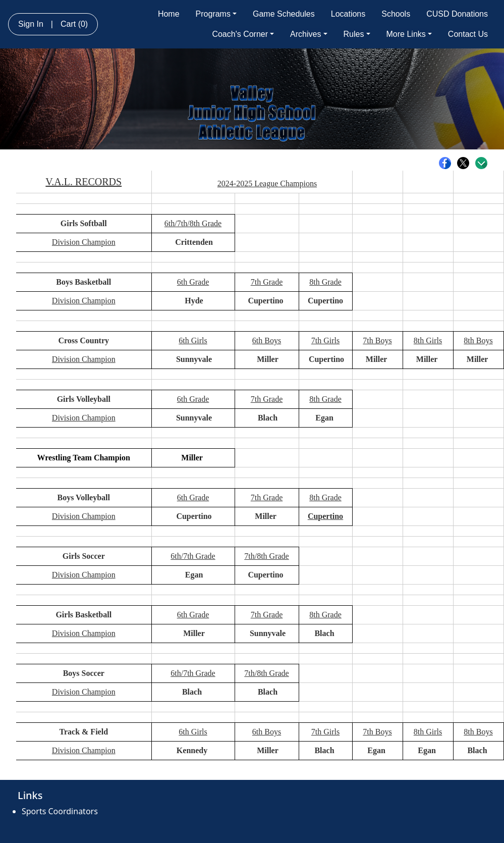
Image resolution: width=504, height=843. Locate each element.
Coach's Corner (243, 34)
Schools (396, 14)
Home (169, 14)
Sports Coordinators (60, 811)
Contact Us (468, 34)
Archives (309, 34)
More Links (409, 34)
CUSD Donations (457, 14)
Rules (357, 34)
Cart (74, 24)
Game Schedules (284, 14)
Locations (348, 14)
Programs (216, 14)
